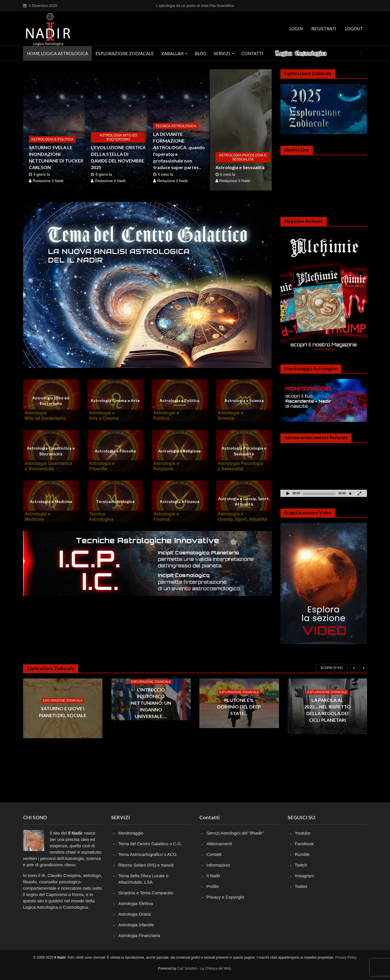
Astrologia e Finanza (180, 501)
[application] (324, 473)
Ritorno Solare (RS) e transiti (146, 865)
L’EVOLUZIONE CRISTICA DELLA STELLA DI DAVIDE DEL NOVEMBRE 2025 (118, 157)
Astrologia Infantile (136, 925)
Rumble (302, 854)
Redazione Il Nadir (48, 181)
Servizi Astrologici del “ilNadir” (235, 833)
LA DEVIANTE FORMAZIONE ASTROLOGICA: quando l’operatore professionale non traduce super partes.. (179, 151)
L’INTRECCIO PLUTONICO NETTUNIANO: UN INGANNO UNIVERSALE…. (151, 703)
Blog (200, 53)
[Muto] (350, 493)
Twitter (301, 886)
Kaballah (172, 53)
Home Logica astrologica (57, 53)
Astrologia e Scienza (244, 400)
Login (296, 29)
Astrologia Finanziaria (139, 935)
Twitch (301, 865)
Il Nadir (213, 876)
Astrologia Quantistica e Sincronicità (51, 451)
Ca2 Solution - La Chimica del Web (204, 968)
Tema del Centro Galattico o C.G (150, 844)
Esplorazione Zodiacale (125, 53)
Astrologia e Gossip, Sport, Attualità (244, 501)
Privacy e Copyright (225, 897)
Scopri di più (332, 668)
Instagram (304, 876)
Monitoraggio (131, 833)
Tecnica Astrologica (176, 126)
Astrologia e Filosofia (115, 451)
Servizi (222, 53)
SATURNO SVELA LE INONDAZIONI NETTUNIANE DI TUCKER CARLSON (56, 157)
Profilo (213, 886)
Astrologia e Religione (179, 451)
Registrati (324, 29)
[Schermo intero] (359, 493)
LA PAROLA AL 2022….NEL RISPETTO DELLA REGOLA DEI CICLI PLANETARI (327, 710)
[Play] (288, 493)
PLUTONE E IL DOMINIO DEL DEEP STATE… (239, 707)
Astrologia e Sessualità (240, 167)
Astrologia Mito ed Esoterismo (118, 137)
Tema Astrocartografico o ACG (147, 854)
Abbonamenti (219, 844)
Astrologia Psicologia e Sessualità (243, 157)
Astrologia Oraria (135, 914)
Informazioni (218, 865)
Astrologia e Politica (52, 139)
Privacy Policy (346, 957)
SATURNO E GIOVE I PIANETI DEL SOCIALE (63, 712)
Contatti (252, 53)
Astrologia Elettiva (136, 903)
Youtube (303, 833)
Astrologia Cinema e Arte (115, 400)
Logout (354, 29)
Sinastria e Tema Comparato (146, 893)
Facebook (304, 844)
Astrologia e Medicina (51, 501)
